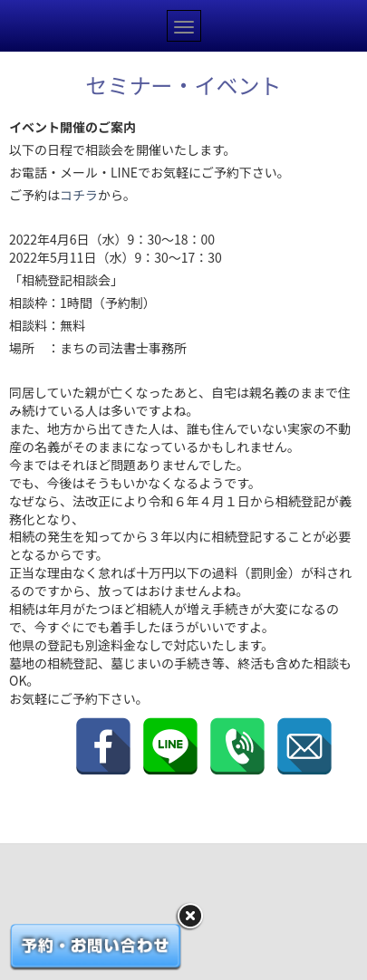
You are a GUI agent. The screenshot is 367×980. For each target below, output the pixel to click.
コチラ (79, 195)
